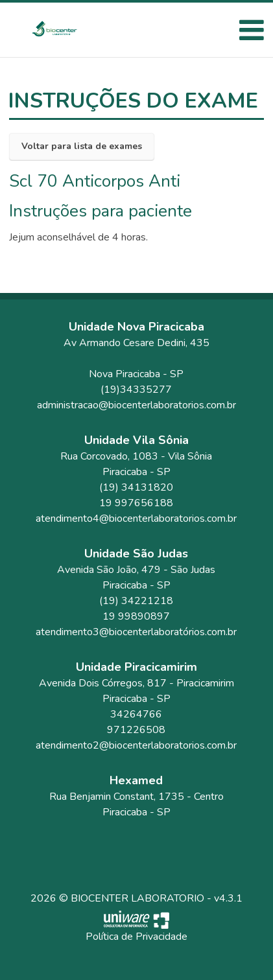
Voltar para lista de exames (82, 146)
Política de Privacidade (136, 937)
